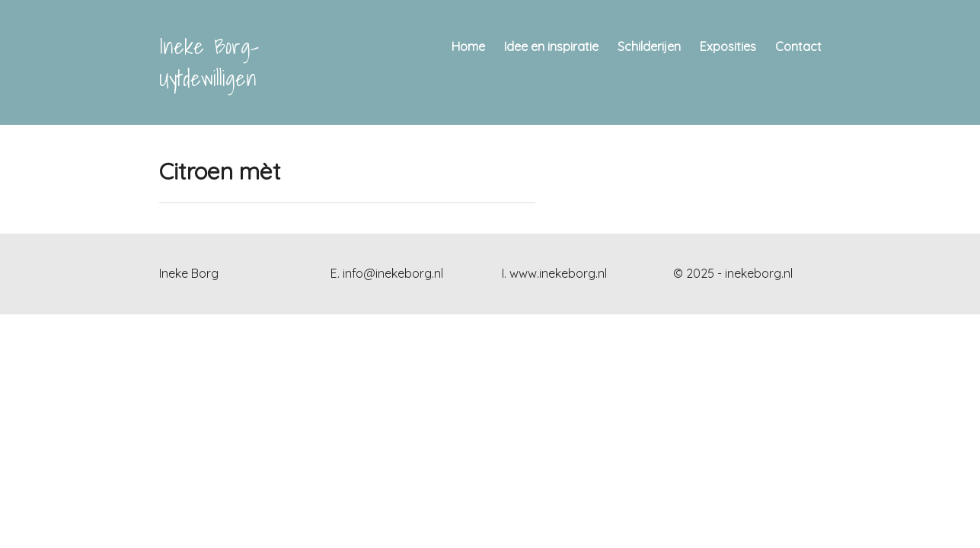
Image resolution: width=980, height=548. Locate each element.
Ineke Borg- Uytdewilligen (209, 62)
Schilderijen (649, 46)
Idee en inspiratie (551, 46)
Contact (798, 46)
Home (468, 46)
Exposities (728, 46)
